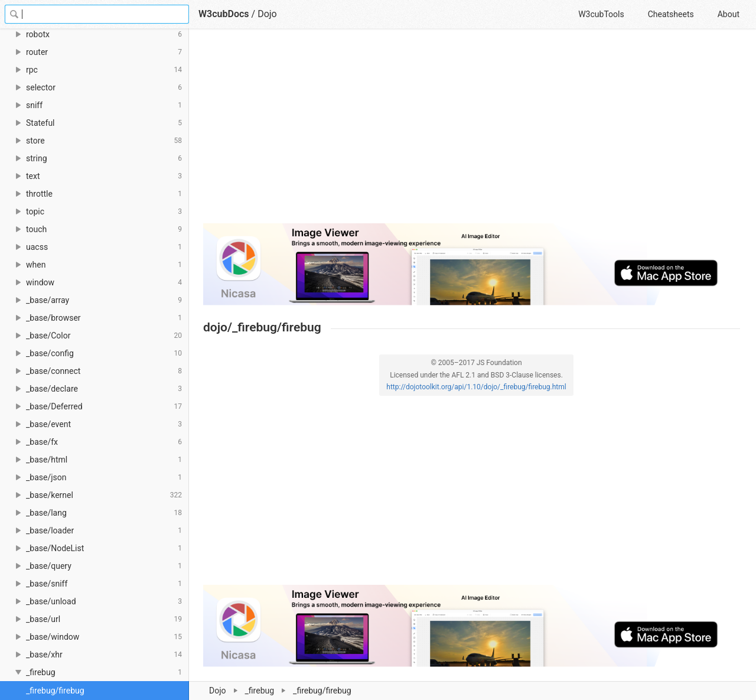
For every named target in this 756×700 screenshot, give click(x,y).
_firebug (260, 691)
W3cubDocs (224, 14)
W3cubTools (601, 14)
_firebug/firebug (55, 691)
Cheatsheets (671, 14)
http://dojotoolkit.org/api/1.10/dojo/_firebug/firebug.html (476, 387)
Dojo (218, 691)
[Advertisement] (472, 131)
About (729, 14)
